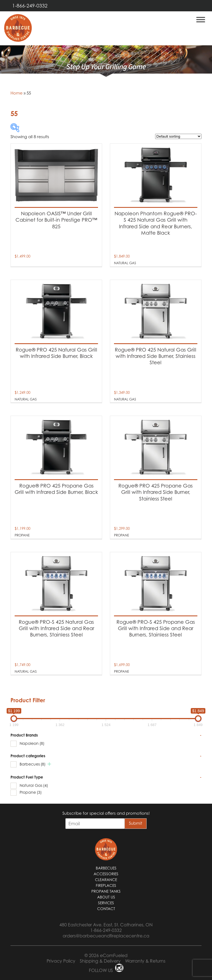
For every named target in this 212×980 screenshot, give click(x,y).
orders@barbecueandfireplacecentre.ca (106, 936)
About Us (106, 897)
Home (17, 93)
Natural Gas (34, 785)
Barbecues (33, 764)
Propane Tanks (106, 891)
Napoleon (32, 743)
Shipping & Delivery (100, 961)
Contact (106, 909)
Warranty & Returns (145, 961)
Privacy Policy (61, 961)
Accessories (106, 874)
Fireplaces (106, 885)
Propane (31, 792)
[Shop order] (178, 136)
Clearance (106, 880)
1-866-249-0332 (30, 6)
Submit (136, 823)
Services (106, 903)
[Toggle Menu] (201, 19)
